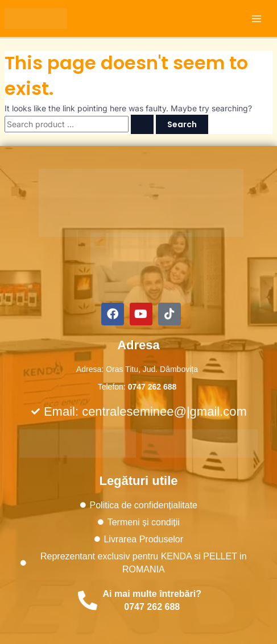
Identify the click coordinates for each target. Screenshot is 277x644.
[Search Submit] (142, 124)
